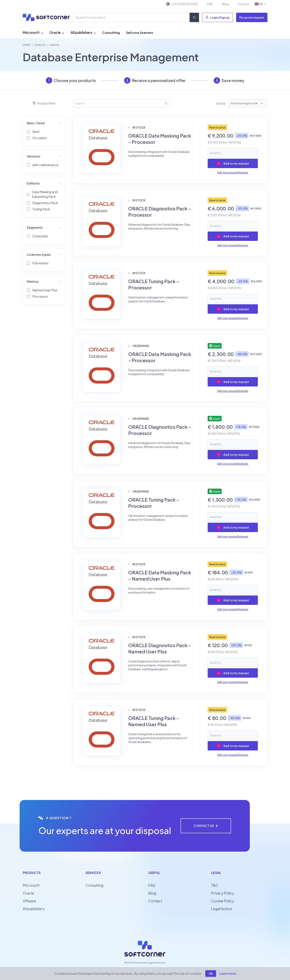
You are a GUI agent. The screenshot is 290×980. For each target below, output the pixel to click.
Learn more (228, 973)
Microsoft (33, 32)
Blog (225, 4)
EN (261, 4)
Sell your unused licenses (233, 172)
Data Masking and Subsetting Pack (45, 194)
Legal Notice (222, 909)
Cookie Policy (223, 901)
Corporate (40, 236)
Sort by (221, 103)
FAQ (210, 4)
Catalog (40, 45)
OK (211, 974)
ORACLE (54, 45)
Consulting (111, 33)
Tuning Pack (41, 209)
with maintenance (45, 165)
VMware (30, 901)
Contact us (206, 826)
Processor (40, 296)
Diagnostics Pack (45, 203)
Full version (40, 263)
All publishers (83, 32)
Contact (244, 4)
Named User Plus (45, 290)
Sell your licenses (140, 33)
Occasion (40, 138)
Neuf (36, 132)
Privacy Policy (223, 893)
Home (26, 45)
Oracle (57, 32)
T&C (215, 885)
